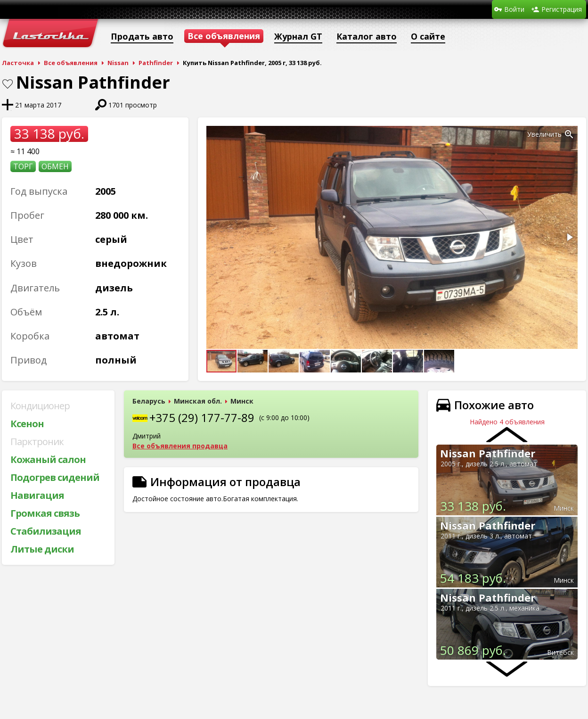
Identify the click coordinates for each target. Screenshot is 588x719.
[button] (569, 134)
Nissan (118, 63)
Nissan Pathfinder (488, 453)
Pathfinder (156, 63)
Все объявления (71, 63)
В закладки (8, 84)
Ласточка (18, 63)
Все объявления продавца (180, 446)
